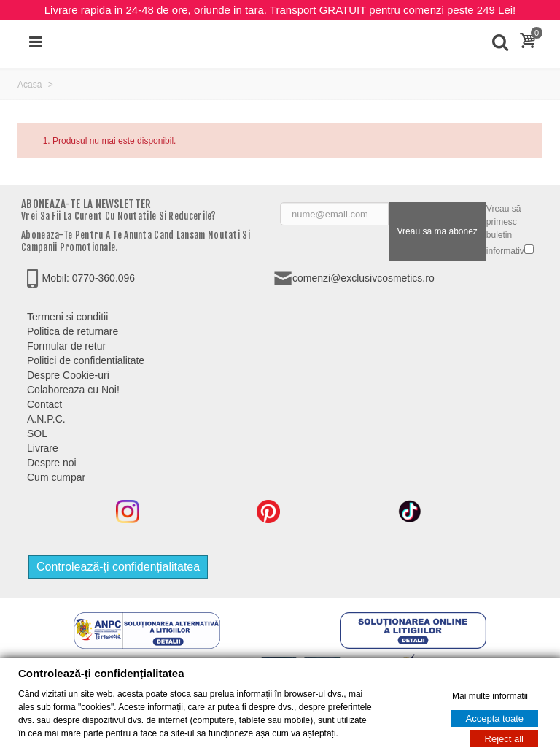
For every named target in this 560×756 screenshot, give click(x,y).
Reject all (504, 739)
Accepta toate (495, 718)
